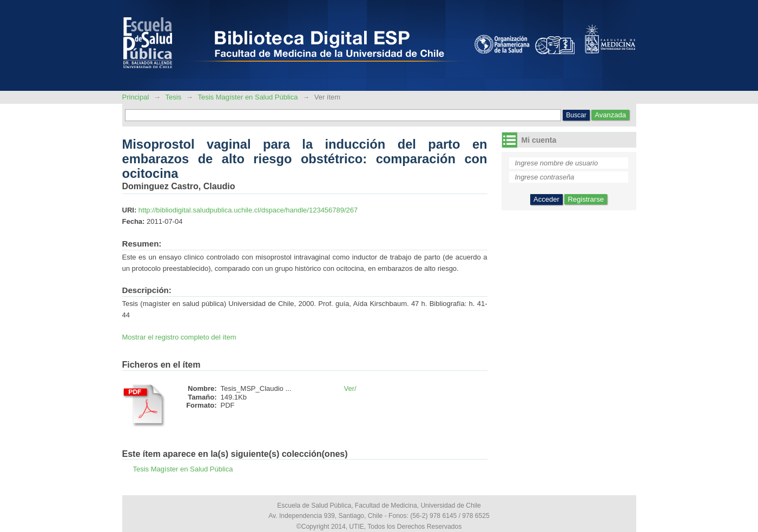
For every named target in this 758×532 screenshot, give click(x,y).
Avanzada (610, 115)
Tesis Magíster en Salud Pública (248, 97)
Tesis (174, 97)
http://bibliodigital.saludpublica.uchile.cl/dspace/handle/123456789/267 (248, 210)
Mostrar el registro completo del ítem (179, 337)
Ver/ (350, 388)
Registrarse (585, 199)
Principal (137, 97)
